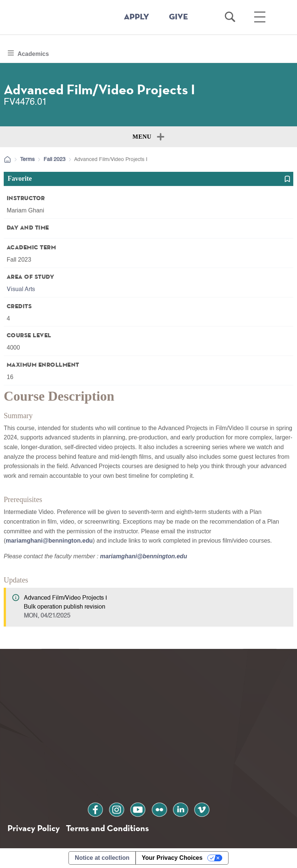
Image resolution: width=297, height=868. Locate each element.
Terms (27, 160)
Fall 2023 (55, 160)
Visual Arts (21, 290)
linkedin (180, 809)
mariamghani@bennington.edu (49, 541)
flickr (159, 809)
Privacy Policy (34, 828)
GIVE (178, 17)
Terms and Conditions (107, 828)
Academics (33, 53)
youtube (138, 809)
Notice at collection (102, 858)
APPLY (137, 17)
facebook (96, 809)
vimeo (201, 809)
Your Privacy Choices (172, 858)
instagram (117, 809)
